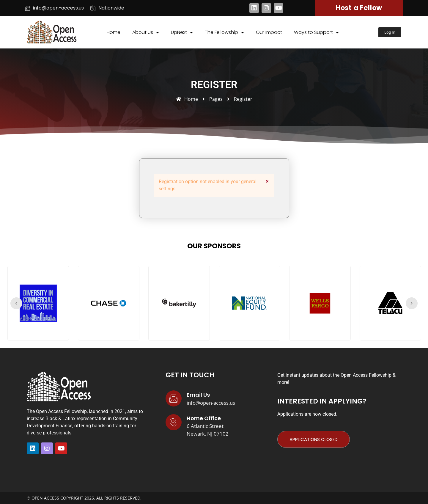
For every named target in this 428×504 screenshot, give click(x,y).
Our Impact (269, 32)
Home (114, 32)
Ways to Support (316, 32)
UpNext (182, 32)
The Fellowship (224, 32)
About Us (146, 32)
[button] (390, 32)
